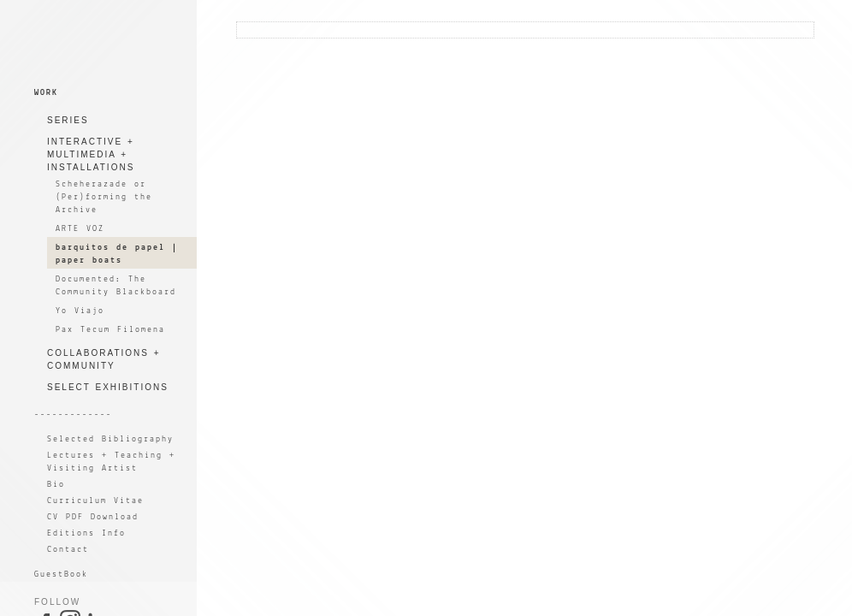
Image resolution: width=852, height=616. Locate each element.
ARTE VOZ (80, 229)
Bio (56, 485)
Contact (68, 550)
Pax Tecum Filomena (110, 330)
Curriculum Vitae (95, 501)
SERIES (68, 120)
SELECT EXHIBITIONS (108, 387)
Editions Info (86, 533)
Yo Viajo (80, 311)
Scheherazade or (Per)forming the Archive (104, 197)
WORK (46, 93)
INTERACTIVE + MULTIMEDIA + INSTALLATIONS (91, 154)
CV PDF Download (93, 517)
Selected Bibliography (110, 439)
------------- (73, 415)
